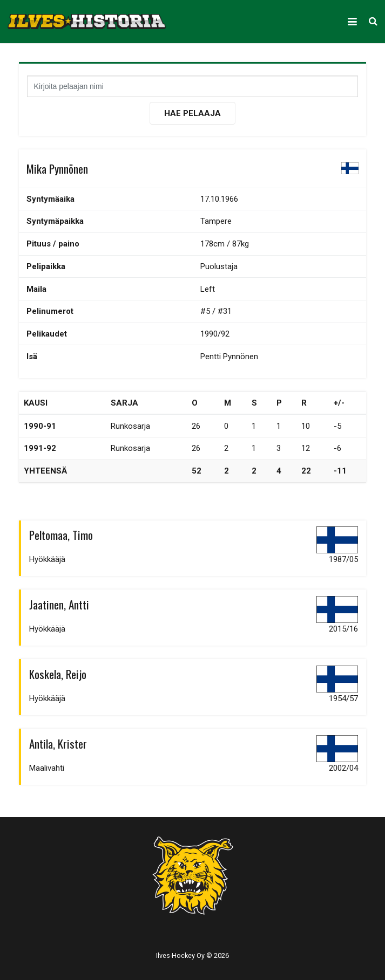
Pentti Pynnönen (229, 357)
